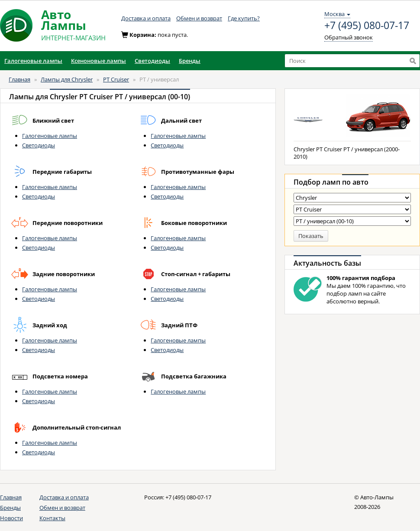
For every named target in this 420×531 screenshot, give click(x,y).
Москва (337, 14)
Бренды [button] (190, 61)
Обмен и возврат (199, 18)
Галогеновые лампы (50, 136)
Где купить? (244, 18)
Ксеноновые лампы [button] (99, 61)
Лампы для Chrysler (67, 79)
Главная (19, 79)
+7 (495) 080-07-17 (367, 26)
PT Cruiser (116, 79)
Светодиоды (39, 145)
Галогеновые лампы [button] (33, 61)
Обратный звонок (349, 37)
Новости (11, 518)
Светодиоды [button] (152, 61)
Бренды (10, 508)
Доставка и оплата (146, 18)
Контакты (52, 518)
